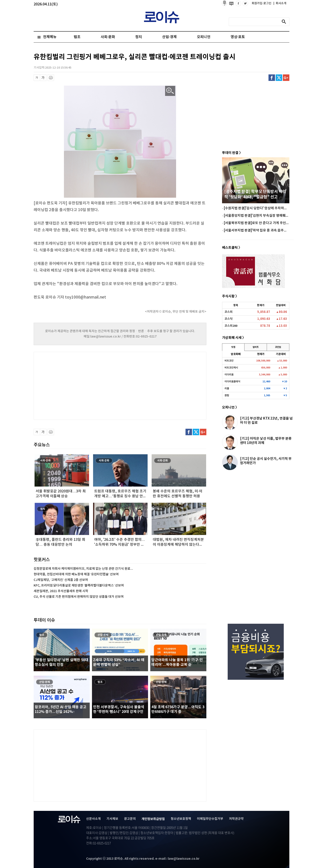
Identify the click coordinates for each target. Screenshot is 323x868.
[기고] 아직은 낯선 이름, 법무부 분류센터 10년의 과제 (266, 441)
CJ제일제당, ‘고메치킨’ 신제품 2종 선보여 (61, 580)
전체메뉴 (50, 37)
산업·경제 (169, 37)
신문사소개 (93, 819)
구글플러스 (286, 78)
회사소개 (280, 3)
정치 (139, 37)
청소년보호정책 (181, 819)
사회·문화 (108, 37)
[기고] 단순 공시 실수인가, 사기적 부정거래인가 (266, 461)
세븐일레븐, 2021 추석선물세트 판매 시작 (61, 591)
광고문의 (130, 819)
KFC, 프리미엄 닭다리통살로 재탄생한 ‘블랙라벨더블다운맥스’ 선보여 (79, 586)
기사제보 (112, 819)
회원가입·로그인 (262, 3)
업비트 (256, 347)
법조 (77, 37)
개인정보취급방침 (153, 819)
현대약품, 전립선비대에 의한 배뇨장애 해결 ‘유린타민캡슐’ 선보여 (76, 574)
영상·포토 (238, 37)
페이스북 (272, 78)
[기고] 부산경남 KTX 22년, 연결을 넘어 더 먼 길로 (266, 421)
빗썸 (233, 347)
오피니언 (204, 37)
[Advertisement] (79, 385)
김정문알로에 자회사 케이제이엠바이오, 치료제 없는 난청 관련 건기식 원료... (83, 569)
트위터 (279, 78)
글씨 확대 (43, 78)
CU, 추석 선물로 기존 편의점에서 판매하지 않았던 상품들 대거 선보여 (79, 597)
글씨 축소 (37, 78)
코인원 (278, 347)
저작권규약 (236, 819)
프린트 (51, 78)
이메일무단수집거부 (210, 819)
